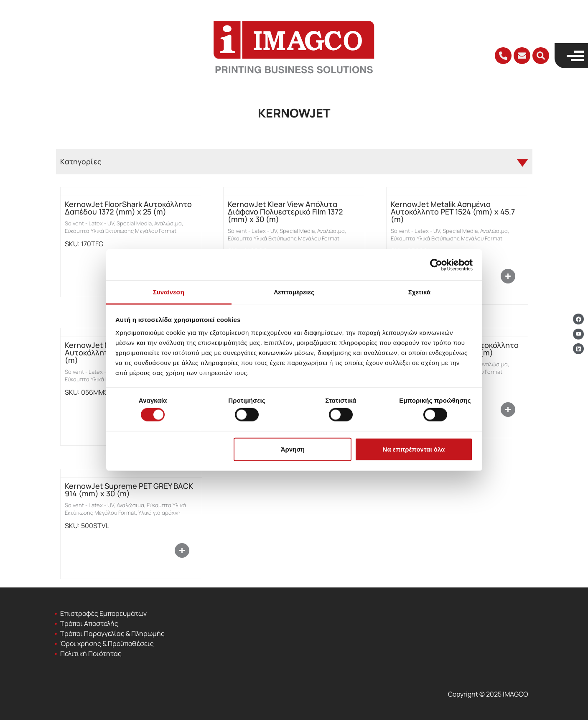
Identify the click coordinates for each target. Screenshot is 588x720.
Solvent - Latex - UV (89, 223)
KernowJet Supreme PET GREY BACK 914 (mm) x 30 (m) (129, 490)
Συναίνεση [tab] (169, 292)
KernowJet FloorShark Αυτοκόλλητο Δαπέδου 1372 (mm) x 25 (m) (128, 208)
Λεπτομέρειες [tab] (294, 292)
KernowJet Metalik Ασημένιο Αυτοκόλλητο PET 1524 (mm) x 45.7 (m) (453, 212)
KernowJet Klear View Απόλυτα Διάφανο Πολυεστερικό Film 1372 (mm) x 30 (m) (285, 212)
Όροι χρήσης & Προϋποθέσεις (107, 643)
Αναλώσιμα (168, 223)
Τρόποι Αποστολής (89, 623)
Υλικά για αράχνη (159, 513)
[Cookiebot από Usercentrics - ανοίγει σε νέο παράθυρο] (436, 265)
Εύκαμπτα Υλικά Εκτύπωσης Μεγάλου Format (121, 231)
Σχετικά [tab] (419, 292)
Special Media (134, 223)
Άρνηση (293, 449)
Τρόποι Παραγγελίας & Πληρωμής (112, 633)
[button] (541, 56)
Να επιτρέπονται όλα (414, 449)
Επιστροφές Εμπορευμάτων (103, 613)
